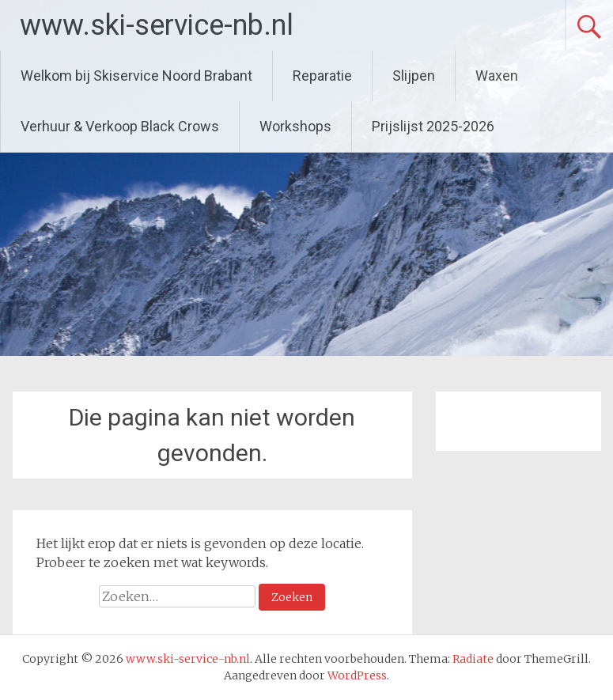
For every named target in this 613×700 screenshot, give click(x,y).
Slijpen (414, 76)
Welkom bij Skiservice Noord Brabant (136, 76)
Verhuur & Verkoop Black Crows (120, 126)
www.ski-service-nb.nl (157, 25)
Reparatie (322, 76)
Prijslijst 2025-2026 (433, 126)
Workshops (295, 126)
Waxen (497, 76)
